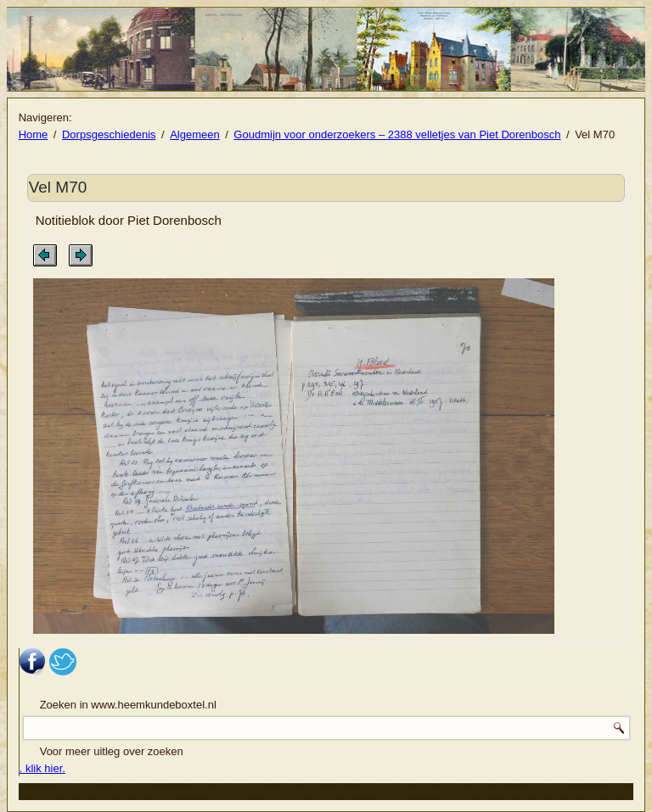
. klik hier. (42, 768)
